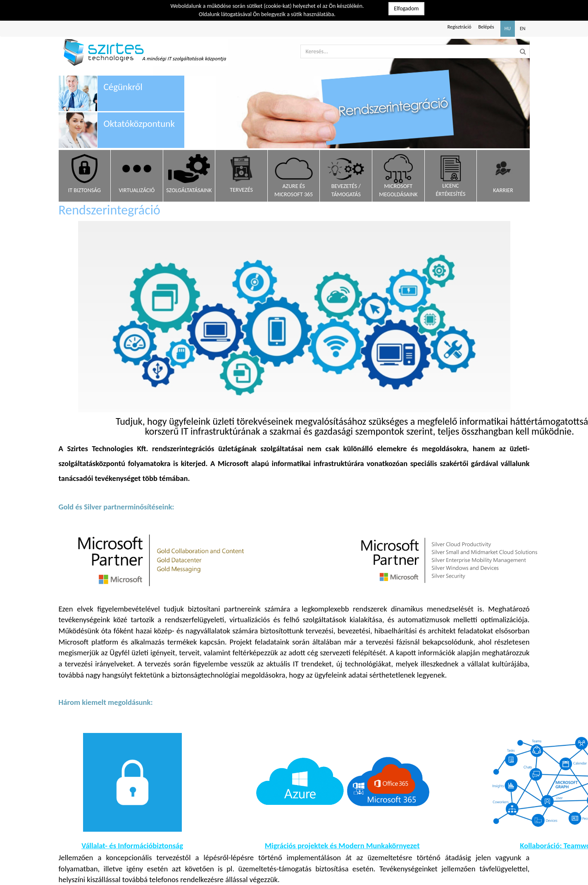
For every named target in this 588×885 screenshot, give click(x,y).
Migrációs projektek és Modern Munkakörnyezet (342, 846)
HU (508, 29)
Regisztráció (459, 27)
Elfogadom (406, 8)
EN (523, 29)
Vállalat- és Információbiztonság (132, 846)
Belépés (486, 27)
